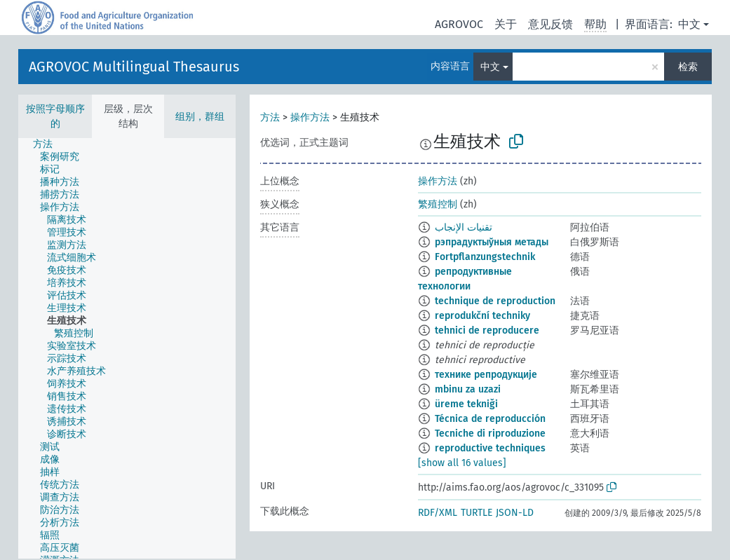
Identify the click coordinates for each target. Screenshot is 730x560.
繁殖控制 (438, 204)
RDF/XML (438, 513)
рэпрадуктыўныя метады (492, 242)
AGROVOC (459, 24)
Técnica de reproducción (490, 419)
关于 (506, 24)
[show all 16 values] (462, 463)
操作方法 (310, 117)
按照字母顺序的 (55, 116)
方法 (270, 117)
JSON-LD (515, 513)
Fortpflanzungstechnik (485, 257)
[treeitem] (49, 144)
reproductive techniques (490, 448)
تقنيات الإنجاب (464, 227)
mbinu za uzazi (468, 389)
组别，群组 (200, 117)
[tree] (127, 348)
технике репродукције (486, 375)
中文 (689, 24)
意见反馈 (550, 24)
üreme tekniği (466, 404)
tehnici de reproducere (487, 330)
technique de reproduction (495, 301)
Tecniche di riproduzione (490, 433)
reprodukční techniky (482, 316)
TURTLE (476, 513)
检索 (688, 67)
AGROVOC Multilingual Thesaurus (134, 67)
